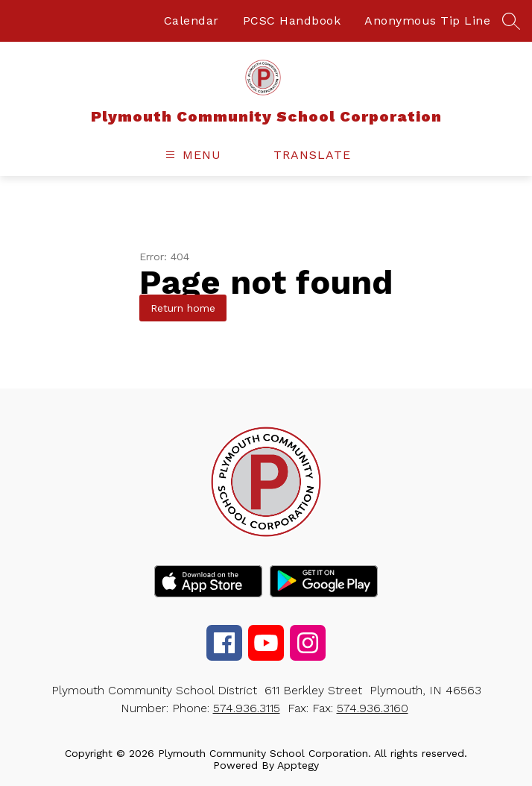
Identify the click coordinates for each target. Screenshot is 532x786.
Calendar (191, 21)
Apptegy (298, 765)
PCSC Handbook (292, 21)
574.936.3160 (373, 708)
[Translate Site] (320, 155)
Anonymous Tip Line (427, 21)
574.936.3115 (247, 708)
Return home (183, 308)
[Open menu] (191, 155)
